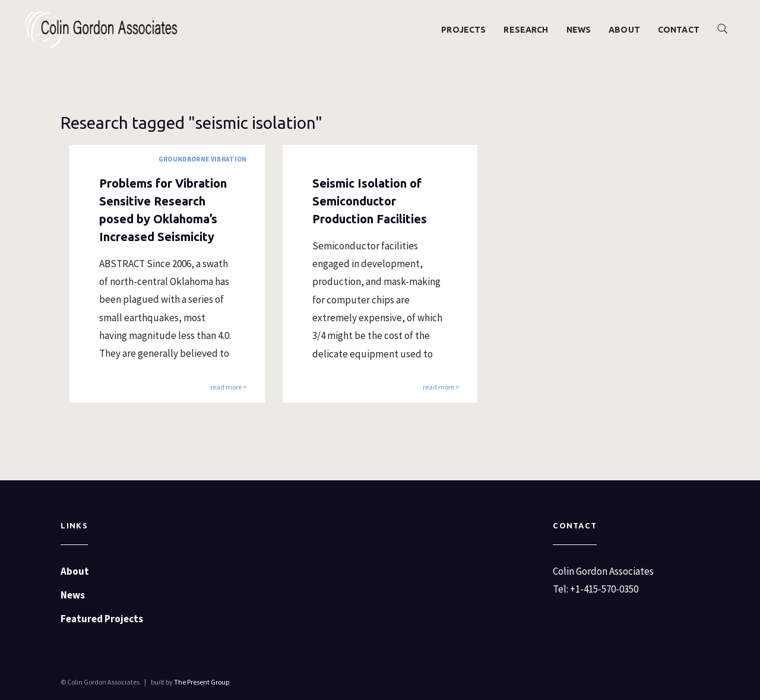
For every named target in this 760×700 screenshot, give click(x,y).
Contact (679, 30)
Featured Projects (102, 619)
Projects (463, 30)
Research (526, 30)
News (579, 30)
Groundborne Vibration (203, 159)
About (624, 30)
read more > (229, 387)
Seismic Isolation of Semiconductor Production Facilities (370, 201)
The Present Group (202, 682)
